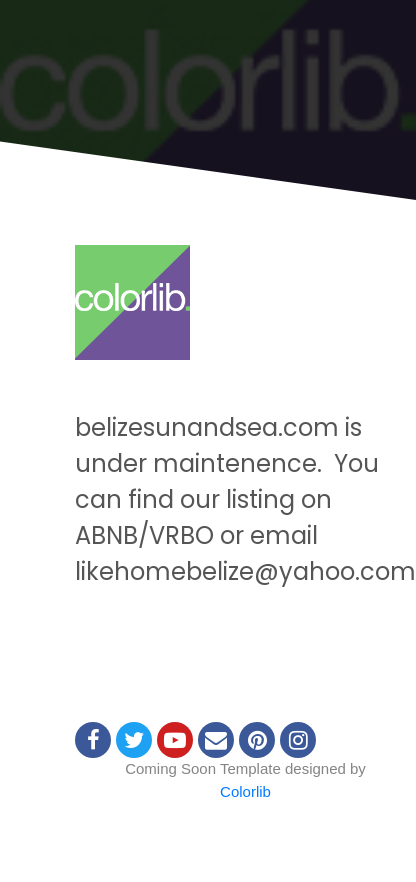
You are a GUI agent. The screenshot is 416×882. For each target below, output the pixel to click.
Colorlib (245, 791)
